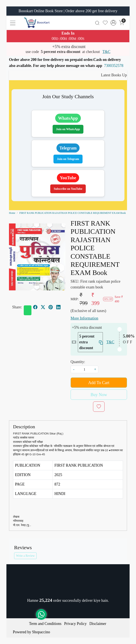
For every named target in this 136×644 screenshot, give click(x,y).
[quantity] (84, 369)
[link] (97, 23)
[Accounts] (113, 23)
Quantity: (78, 362)
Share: (17, 307)
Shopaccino (41, 632)
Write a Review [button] (25, 556)
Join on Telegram (68, 159)
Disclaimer (98, 624)
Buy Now (99, 395)
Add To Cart (99, 383)
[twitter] (43, 307)
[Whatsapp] (28, 310)
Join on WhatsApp (68, 129)
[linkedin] (58, 307)
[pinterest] (51, 307)
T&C (106, 52)
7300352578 (114, 66)
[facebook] (35, 307)
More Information (84, 318)
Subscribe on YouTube (68, 189)
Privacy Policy (75, 624)
